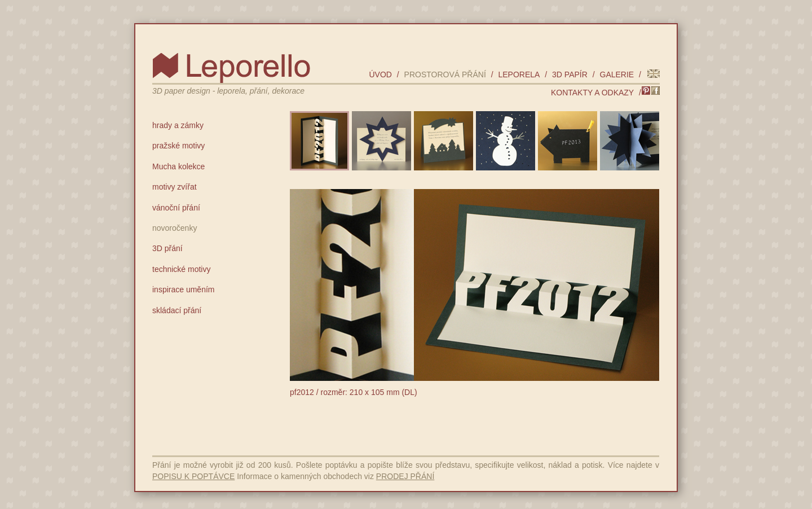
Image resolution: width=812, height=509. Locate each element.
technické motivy (181, 269)
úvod (380, 74)
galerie (617, 74)
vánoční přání (176, 208)
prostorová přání (445, 74)
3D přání (167, 248)
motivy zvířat (175, 187)
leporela (519, 74)
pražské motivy (178, 146)
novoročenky (175, 228)
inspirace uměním (184, 289)
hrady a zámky (178, 125)
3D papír (570, 74)
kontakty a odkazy (592, 93)
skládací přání (177, 310)
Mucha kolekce (178, 166)
